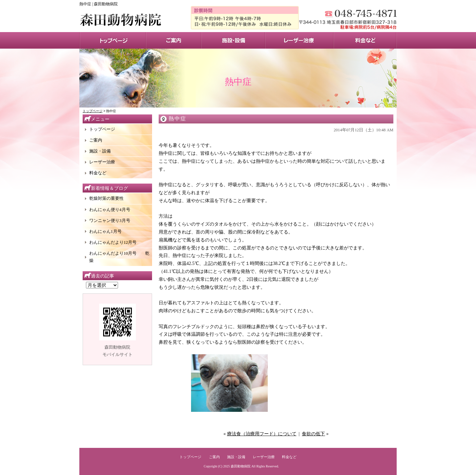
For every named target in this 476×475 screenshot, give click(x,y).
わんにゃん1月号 (105, 231)
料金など (98, 173)
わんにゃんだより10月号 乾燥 (119, 257)
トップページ (113, 40)
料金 (365, 40)
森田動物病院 (241, 466)
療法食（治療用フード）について (262, 434)
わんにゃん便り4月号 (110, 210)
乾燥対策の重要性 (106, 198)
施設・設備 (233, 40)
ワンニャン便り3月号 (110, 220)
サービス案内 (174, 40)
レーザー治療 (299, 40)
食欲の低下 (313, 434)
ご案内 (96, 140)
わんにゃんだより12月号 (113, 242)
